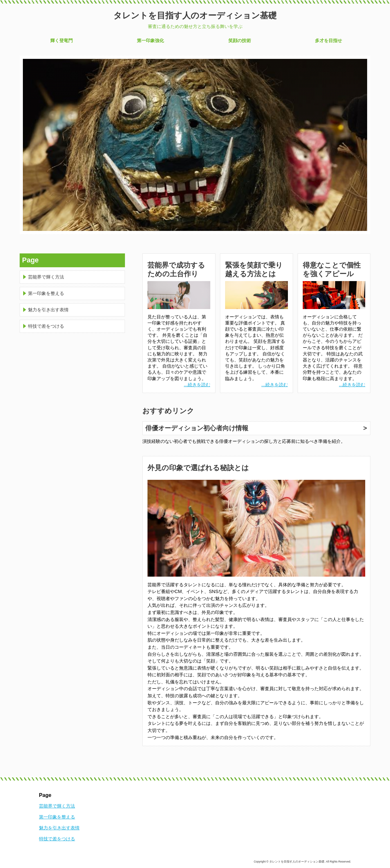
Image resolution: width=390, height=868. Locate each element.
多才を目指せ (328, 41)
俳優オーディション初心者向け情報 (197, 428)
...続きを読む (197, 385)
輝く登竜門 (62, 41)
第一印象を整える (46, 293)
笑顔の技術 (240, 41)
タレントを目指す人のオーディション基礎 (195, 15)
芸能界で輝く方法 (46, 277)
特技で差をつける (46, 326)
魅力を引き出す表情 (48, 310)
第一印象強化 (150, 41)
